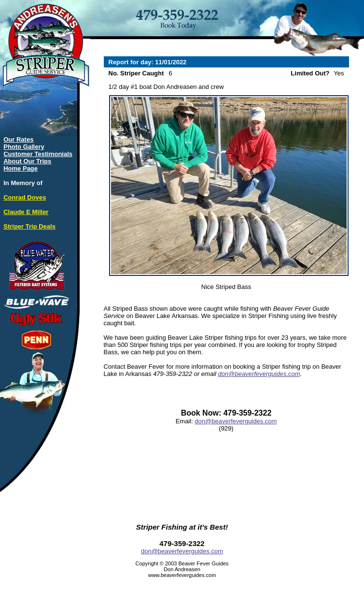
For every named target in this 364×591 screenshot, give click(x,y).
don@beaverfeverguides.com (259, 374)
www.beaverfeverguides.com (182, 575)
